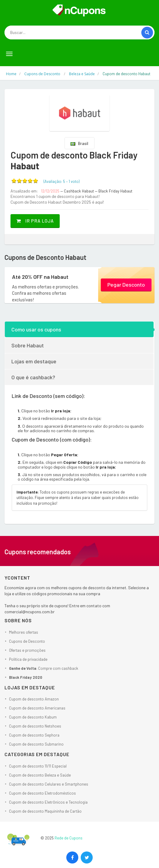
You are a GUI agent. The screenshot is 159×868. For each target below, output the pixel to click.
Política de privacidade (28, 659)
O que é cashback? (33, 377)
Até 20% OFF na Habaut (40, 277)
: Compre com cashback (44, 668)
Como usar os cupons (36, 329)
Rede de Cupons (69, 838)
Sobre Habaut (28, 345)
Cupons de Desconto (27, 641)
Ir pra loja (35, 221)
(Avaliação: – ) (61, 181)
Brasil (79, 143)
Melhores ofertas (24, 632)
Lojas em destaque (34, 361)
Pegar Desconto (126, 285)
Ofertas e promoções (27, 650)
